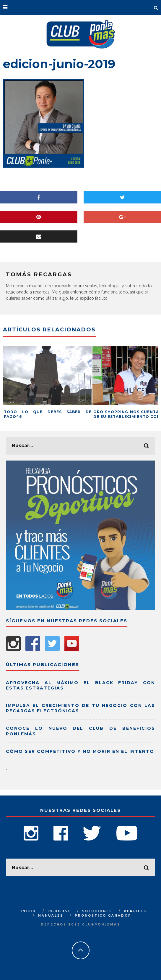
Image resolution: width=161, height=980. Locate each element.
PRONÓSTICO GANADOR (103, 916)
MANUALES (51, 916)
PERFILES (135, 911)
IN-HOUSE (59, 911)
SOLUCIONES (97, 911)
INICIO (28, 911)
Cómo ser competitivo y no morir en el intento (80, 751)
